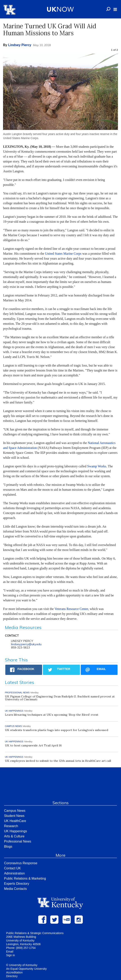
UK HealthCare (15, 821)
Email (10, 952)
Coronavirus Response (21, 863)
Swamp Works (97, 466)
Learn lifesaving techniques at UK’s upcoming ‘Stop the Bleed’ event (52, 715)
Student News (14, 816)
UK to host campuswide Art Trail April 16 (33, 745)
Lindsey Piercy (20, 45)
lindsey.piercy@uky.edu (26, 644)
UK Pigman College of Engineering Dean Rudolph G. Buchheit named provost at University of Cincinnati (60, 698)
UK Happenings (16, 831)
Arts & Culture (14, 836)
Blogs (8, 847)
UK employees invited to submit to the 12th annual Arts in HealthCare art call (58, 761)
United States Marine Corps (63, 254)
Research (11, 826)
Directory (12, 976)
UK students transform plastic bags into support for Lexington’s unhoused (57, 730)
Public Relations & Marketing (25, 878)
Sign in (11, 955)
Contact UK (12, 868)
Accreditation (14, 972)
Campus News (15, 811)
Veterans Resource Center (71, 609)
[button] (115, 9)
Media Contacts (15, 889)
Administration (14, 873)
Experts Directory (17, 884)
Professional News (18, 841)
